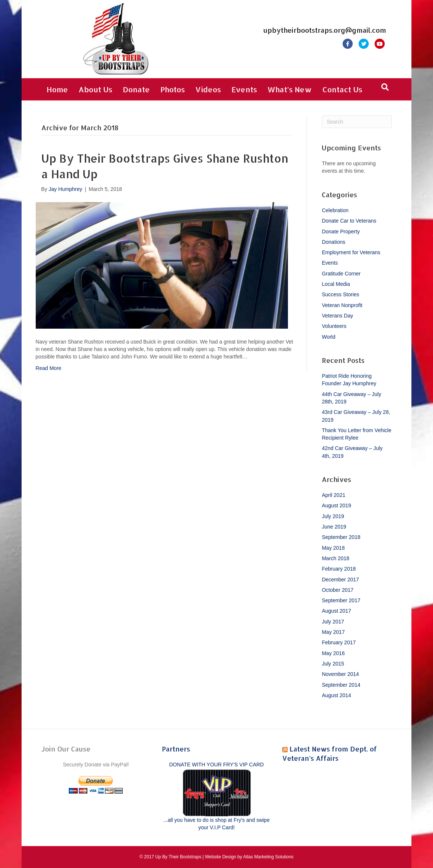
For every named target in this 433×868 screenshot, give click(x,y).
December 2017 (340, 580)
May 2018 (333, 548)
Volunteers (334, 326)
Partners (176, 749)
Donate (136, 89)
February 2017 (339, 642)
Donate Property (341, 232)
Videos (208, 89)
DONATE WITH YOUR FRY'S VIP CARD (216, 765)
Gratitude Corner (341, 274)
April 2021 (333, 495)
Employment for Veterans (351, 252)
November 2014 (340, 674)
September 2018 (341, 537)
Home (57, 89)
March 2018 (336, 558)
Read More (49, 368)
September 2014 (341, 685)
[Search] (385, 87)
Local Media (336, 284)
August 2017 (336, 611)
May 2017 (333, 632)
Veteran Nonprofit (342, 305)
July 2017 (333, 622)
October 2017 (338, 590)
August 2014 (336, 695)
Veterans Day (337, 316)
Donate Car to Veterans (349, 221)
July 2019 (333, 516)
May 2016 (333, 653)
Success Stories (340, 294)
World (328, 337)
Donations (333, 242)
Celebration (335, 210)
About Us (95, 89)
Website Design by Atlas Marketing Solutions (249, 857)
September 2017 (341, 600)
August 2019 (336, 505)
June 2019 (334, 527)
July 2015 (333, 664)
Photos (173, 89)
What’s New (290, 89)
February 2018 (339, 569)
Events (244, 89)
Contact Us (342, 89)
